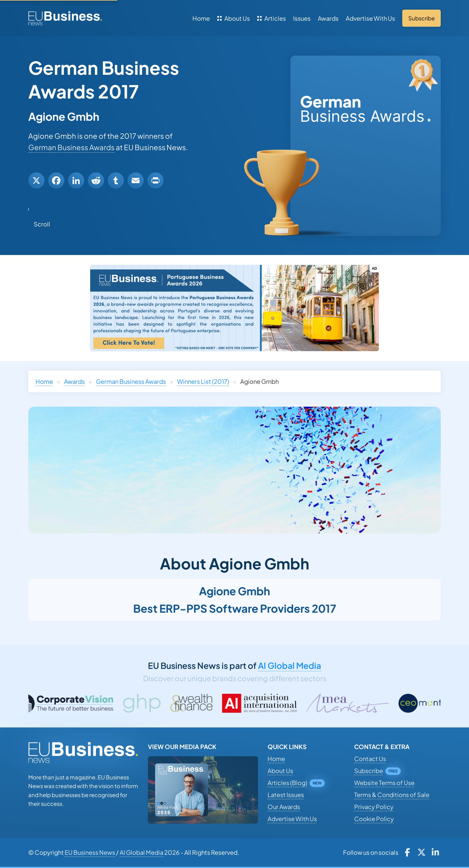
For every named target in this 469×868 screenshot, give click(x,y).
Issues (302, 18)
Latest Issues (286, 795)
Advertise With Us (370, 18)
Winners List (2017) (203, 381)
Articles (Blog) (287, 783)
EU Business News (90, 852)
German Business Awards (71, 147)
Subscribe (369, 771)
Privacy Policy (374, 807)
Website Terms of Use (384, 783)
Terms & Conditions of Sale (392, 795)
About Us (233, 18)
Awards (328, 18)
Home (201, 18)
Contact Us (370, 759)
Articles (271, 18)
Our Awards (284, 807)
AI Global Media (290, 665)
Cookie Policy (374, 819)
